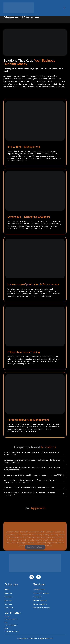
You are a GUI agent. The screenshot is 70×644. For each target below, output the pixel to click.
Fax (6, 623)
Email (7, 628)
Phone (7, 616)
